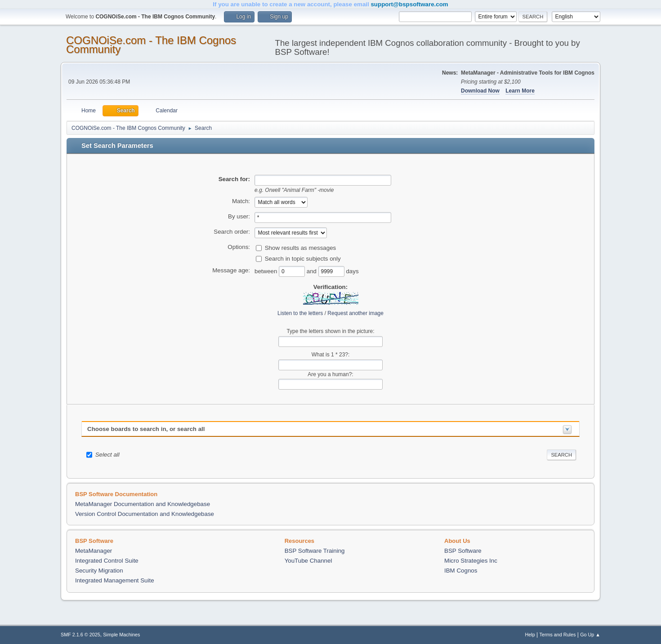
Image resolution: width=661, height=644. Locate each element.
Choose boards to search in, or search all (146, 429)
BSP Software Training (315, 551)
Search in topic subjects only (303, 258)
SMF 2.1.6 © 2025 (80, 635)
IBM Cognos (461, 571)
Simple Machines (121, 635)
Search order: (232, 232)
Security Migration (99, 571)
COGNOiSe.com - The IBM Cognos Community (151, 45)
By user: (239, 216)
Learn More (520, 91)
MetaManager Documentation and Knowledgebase (143, 504)
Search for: (234, 179)
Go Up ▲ (590, 635)
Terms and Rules (558, 635)
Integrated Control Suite (107, 561)
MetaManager (94, 551)
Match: (241, 201)
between (267, 271)
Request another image (355, 313)
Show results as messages (301, 247)
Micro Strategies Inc (471, 561)
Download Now (480, 91)
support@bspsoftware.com (409, 4)
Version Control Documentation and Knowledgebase (145, 514)
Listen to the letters (300, 313)
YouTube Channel (308, 561)
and (313, 271)
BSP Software (463, 551)
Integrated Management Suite (115, 580)
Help (530, 635)
